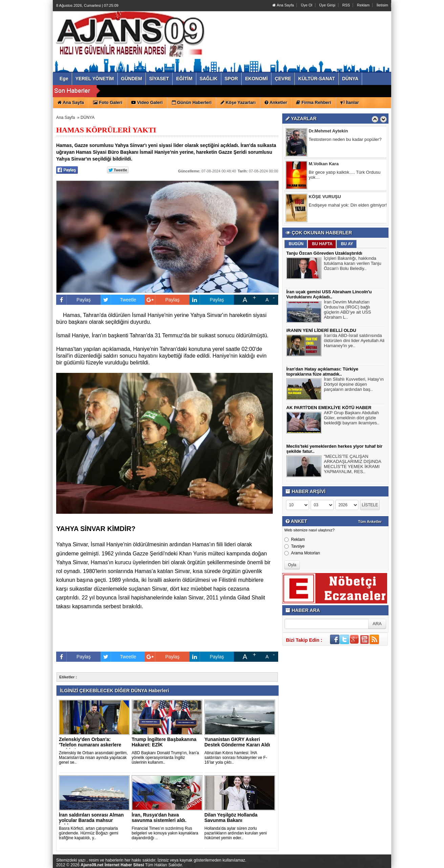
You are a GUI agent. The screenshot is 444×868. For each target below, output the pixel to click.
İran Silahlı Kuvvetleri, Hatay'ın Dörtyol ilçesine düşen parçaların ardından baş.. (354, 385)
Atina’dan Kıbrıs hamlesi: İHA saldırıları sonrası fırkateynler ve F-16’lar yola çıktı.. (236, 758)
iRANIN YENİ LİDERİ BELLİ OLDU (321, 330)
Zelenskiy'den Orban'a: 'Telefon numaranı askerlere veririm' (90, 745)
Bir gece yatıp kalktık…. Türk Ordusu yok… (345, 175)
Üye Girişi (327, 5)
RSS (346, 5)
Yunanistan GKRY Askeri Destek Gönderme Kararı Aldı (237, 742)
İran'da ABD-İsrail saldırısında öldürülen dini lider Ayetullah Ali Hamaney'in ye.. (354, 341)
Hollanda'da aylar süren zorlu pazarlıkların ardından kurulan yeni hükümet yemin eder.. (236, 833)
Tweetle (118, 300)
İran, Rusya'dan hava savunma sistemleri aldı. (159, 818)
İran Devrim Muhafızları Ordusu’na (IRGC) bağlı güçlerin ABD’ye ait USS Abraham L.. (347, 310)
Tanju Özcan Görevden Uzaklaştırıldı (324, 253)
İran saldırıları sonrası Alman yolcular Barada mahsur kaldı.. (91, 820)
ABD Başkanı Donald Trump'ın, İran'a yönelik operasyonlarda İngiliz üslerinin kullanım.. (165, 758)
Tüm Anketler (370, 522)
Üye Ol (307, 5)
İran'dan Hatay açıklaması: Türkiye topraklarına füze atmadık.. (322, 372)
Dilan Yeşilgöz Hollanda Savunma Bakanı (231, 818)
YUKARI (409, 858)
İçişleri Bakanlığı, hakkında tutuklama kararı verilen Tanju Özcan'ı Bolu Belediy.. (353, 264)
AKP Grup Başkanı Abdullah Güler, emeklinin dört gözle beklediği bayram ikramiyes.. (352, 419)
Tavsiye (294, 546)
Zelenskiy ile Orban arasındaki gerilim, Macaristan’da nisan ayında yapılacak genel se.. (93, 758)
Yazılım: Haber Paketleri (351, 863)
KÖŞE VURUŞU (325, 197)
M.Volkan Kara (324, 164)
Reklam (363, 5)
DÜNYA (87, 118)
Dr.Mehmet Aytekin (328, 132)
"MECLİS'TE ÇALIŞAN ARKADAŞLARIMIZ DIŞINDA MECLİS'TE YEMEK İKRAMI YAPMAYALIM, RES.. (352, 465)
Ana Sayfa (283, 5)
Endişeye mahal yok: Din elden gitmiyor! (348, 206)
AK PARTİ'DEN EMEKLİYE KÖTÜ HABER (329, 408)
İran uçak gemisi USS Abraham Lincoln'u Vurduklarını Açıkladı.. (329, 294)
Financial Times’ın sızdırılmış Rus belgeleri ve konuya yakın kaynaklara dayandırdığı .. (165, 833)
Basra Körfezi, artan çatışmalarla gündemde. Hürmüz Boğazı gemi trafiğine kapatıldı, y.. (88, 833)
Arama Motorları (302, 553)
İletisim (382, 5)
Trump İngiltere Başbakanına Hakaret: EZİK (164, 742)
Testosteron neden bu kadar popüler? (345, 140)
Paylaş (73, 300)
